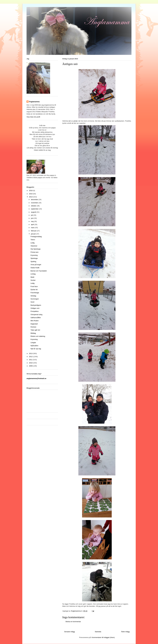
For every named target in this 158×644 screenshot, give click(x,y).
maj (33, 221)
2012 (31, 357)
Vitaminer (34, 246)
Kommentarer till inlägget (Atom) (103, 637)
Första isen (34, 252)
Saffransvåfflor (36, 318)
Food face (34, 286)
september (35, 209)
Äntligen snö (35, 308)
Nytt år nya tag (36, 349)
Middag (33, 333)
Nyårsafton (34, 346)
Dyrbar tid (34, 290)
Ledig (32, 243)
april (33, 224)
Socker (33, 280)
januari (34, 234)
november (35, 203)
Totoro (33, 240)
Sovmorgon (35, 299)
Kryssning (34, 255)
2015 (31, 194)
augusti (34, 212)
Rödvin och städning (38, 336)
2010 (31, 363)
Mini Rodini (34, 321)
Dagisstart (34, 324)
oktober (34, 206)
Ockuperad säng (36, 314)
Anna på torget (36, 265)
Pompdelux (35, 311)
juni (32, 218)
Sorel (32, 302)
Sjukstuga (34, 258)
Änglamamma (34, 102)
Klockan (33, 327)
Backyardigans (36, 305)
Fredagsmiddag (36, 237)
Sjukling (33, 261)
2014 (31, 197)
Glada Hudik (35, 268)
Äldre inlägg (125, 632)
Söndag (33, 296)
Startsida (98, 632)
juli (32, 215)
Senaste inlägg (69, 632)
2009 (31, 366)
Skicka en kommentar (73, 622)
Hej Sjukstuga (35, 249)
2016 (31, 191)
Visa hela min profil (33, 117)
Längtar (33, 343)
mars (33, 228)
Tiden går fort (35, 330)
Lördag (33, 274)
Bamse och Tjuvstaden (39, 271)
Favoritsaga (35, 293)
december (35, 200)
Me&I (32, 277)
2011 (31, 360)
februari (34, 231)
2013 (31, 353)
